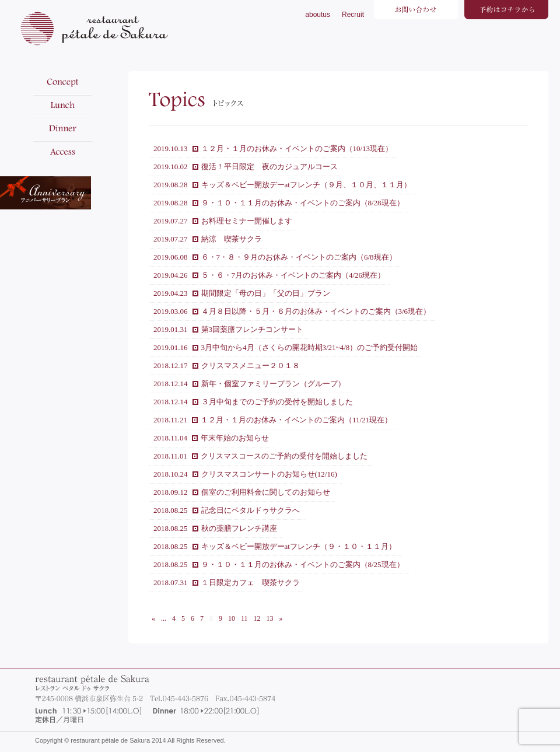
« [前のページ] (153, 618)
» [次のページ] (281, 618)
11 (244, 618)
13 (270, 618)
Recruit (353, 15)
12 (257, 618)
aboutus (318, 15)
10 (232, 618)
